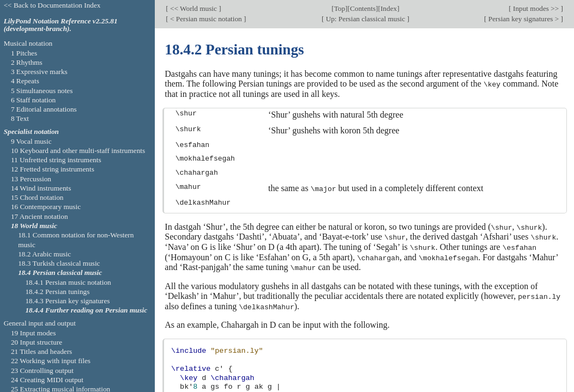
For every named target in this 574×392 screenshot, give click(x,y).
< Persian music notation (206, 19)
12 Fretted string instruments (53, 169)
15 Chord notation (37, 197)
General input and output (40, 323)
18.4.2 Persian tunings (57, 292)
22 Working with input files (51, 361)
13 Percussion (31, 179)
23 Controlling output (42, 370)
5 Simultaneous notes (42, 91)
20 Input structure (37, 342)
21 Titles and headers (41, 351)
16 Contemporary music (46, 207)
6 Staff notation (33, 100)
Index (389, 8)
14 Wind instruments (41, 188)
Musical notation (28, 43)
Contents (363, 8)
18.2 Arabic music (44, 254)
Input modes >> (536, 8)
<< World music (194, 8)
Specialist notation (31, 131)
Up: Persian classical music (365, 19)
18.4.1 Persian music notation (68, 282)
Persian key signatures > (524, 19)
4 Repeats (25, 81)
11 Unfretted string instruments (56, 160)
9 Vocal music (31, 141)
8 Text (20, 118)
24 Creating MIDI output (47, 380)
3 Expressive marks (39, 72)
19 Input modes (34, 333)
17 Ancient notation (40, 216)
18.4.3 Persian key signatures (67, 301)
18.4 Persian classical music (60, 272)
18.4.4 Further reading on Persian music (86, 310)
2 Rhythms (27, 62)
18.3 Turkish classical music (59, 263)
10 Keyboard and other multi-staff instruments (78, 151)
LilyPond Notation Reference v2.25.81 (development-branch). (61, 25)
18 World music (34, 226)
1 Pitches (24, 53)
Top (340, 8)
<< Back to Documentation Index (52, 5)
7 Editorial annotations (44, 109)
